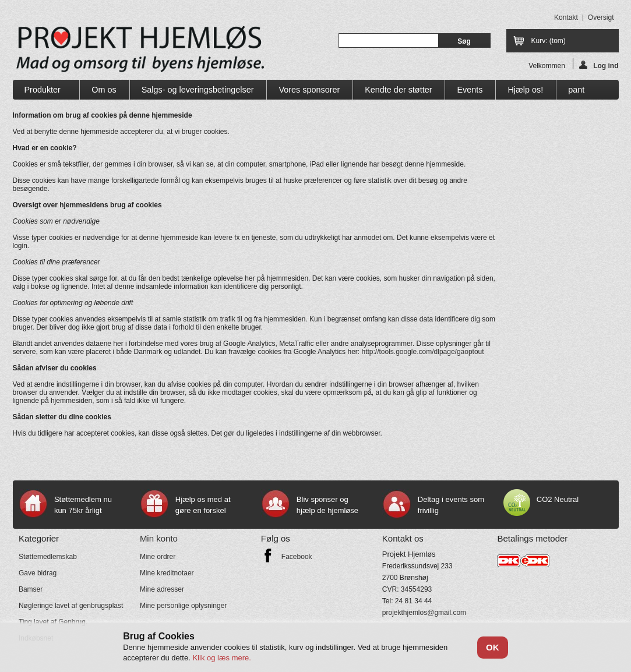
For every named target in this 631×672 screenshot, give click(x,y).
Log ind (599, 65)
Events (470, 90)
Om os (104, 90)
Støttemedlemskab (48, 557)
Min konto (159, 538)
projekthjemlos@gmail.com (424, 613)
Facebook (297, 557)
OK (493, 647)
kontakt (566, 17)
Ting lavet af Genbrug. (53, 622)
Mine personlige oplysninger (183, 606)
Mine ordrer (158, 557)
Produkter (43, 92)
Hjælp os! (525, 90)
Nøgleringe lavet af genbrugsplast (71, 606)
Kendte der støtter (398, 90)
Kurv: (549, 41)
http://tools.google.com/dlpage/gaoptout (422, 352)
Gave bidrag (38, 573)
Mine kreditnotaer (167, 573)
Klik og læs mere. (221, 658)
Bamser (31, 589)
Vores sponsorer (309, 90)
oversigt (601, 17)
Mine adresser (162, 589)
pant (576, 90)
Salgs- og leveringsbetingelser (198, 90)
